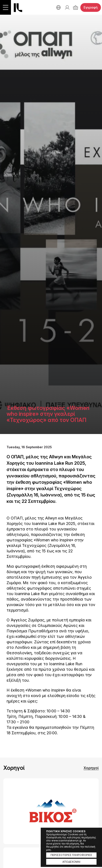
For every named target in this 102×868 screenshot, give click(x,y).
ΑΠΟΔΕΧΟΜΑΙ (71, 862)
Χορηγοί (91, 768)
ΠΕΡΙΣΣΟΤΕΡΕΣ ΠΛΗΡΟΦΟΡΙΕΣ (71, 855)
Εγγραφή (91, 7)
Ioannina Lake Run (18, 8)
